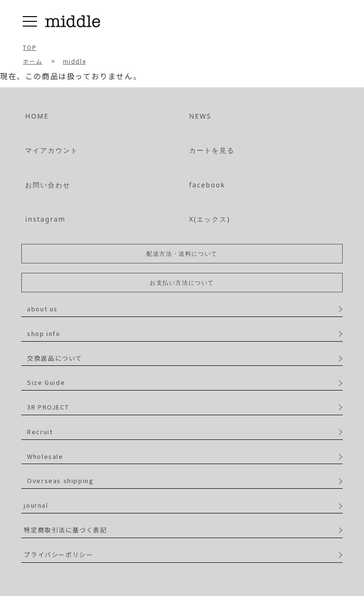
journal (36, 505)
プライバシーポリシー (58, 554)
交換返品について (55, 358)
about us (42, 309)
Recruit (40, 432)
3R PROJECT (48, 407)
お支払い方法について (182, 283)
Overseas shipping (60, 480)
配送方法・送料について (182, 254)
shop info (44, 333)
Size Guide (46, 382)
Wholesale (45, 456)
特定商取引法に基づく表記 (65, 530)
